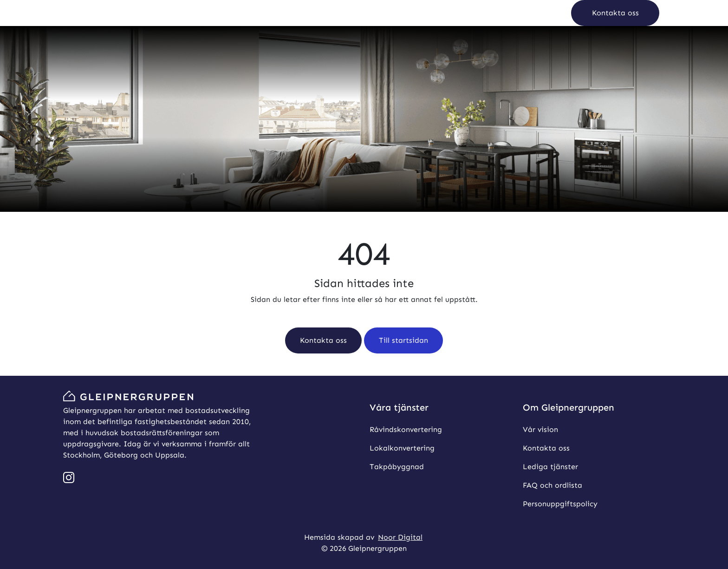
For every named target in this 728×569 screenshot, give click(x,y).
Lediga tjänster (550, 467)
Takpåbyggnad (397, 467)
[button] (615, 13)
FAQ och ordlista (552, 485)
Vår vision (540, 429)
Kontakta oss (546, 448)
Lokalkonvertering (402, 448)
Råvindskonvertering (406, 429)
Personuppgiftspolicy (560, 504)
